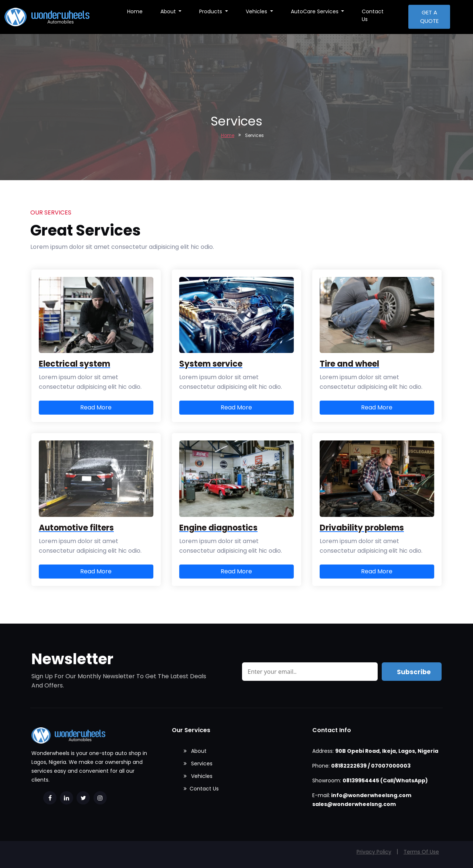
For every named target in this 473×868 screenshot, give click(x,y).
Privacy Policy (374, 852)
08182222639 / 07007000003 (371, 766)
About (195, 751)
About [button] (169, 11)
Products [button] (211, 11)
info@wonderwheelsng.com (371, 795)
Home (135, 11)
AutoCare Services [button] (315, 11)
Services (198, 764)
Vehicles (198, 776)
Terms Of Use (421, 852)
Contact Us (373, 15)
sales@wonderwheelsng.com (354, 804)
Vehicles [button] (257, 11)
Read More (96, 407)
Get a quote (429, 17)
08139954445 (361, 780)
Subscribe (414, 672)
